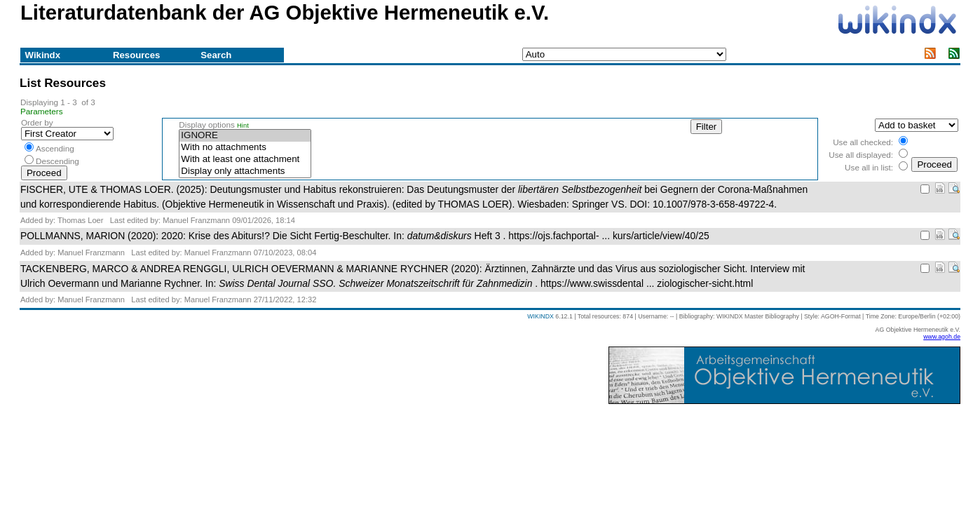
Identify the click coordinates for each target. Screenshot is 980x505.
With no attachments (245, 148)
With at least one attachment (245, 160)
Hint (243, 126)
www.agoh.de (942, 337)
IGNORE (245, 136)
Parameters (42, 111)
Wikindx (43, 55)
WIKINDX (540, 316)
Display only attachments (245, 171)
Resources (136, 55)
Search (216, 55)
